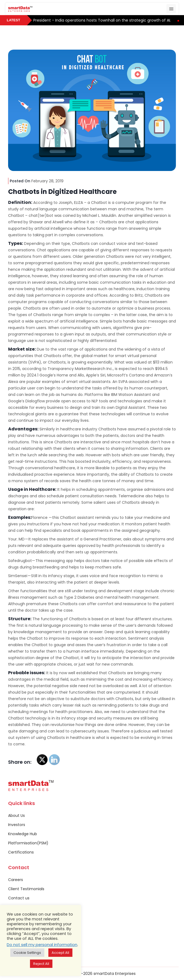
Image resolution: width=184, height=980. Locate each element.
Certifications (21, 852)
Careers (16, 880)
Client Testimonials (26, 889)
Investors (17, 825)
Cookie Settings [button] (27, 953)
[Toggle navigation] (171, 9)
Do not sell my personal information (42, 945)
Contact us (19, 898)
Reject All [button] (41, 964)
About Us (16, 815)
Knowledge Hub (23, 834)
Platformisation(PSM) (28, 843)
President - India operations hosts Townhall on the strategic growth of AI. (106, 20)
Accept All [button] (60, 953)
